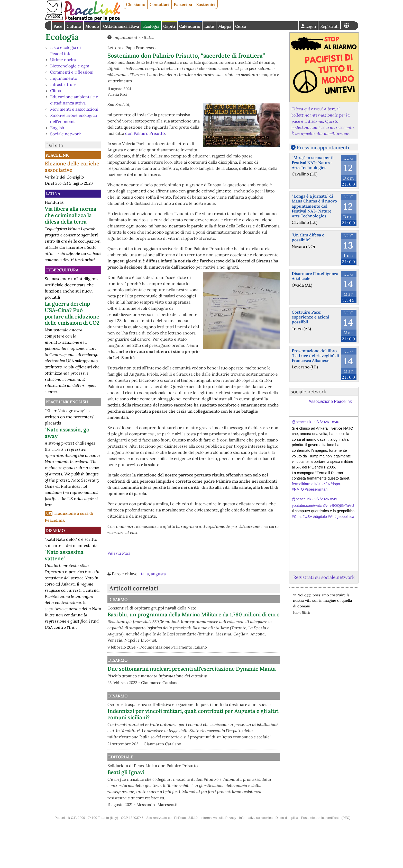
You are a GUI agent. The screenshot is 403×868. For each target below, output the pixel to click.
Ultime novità (63, 60)
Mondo (92, 26)
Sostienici (206, 4)
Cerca (241, 26)
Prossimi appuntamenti (323, 147)
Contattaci (159, 4)
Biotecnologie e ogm (70, 66)
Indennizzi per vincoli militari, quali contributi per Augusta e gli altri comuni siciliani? (219, 749)
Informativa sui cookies (256, 865)
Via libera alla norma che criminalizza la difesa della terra (71, 215)
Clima (56, 91)
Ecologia (151, 26)
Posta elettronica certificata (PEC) (326, 865)
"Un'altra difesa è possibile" (308, 237)
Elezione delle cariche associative (72, 167)
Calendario (190, 26)
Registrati (329, 26)
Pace (58, 26)
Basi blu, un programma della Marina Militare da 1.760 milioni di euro (218, 618)
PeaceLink (57, 155)
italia (144, 574)
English (57, 128)
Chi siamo (136, 4)
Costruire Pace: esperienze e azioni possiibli (310, 317)
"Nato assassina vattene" (64, 555)
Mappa (225, 26)
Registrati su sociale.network (324, 577)
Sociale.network (66, 134)
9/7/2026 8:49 (326, 499)
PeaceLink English (67, 402)
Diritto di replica (287, 865)
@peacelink (302, 422)
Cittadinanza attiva (121, 26)
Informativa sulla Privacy (218, 865)
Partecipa (183, 4)
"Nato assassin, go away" (67, 433)
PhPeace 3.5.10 (186, 865)
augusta (158, 574)
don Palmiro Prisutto (145, 133)
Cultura (74, 26)
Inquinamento (64, 78)
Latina (53, 193)
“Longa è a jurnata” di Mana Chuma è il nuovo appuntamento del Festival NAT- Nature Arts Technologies (314, 206)
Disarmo (55, 530)
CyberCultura (62, 270)
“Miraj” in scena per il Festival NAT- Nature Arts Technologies (313, 162)
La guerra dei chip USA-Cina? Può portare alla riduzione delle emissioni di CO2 (72, 313)
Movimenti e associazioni (74, 109)
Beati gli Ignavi (179, 813)
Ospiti (169, 26)
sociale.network (308, 392)
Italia (149, 37)
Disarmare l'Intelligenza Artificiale (315, 276)
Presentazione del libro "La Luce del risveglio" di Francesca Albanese (315, 356)
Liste (209, 26)
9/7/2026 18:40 (327, 422)
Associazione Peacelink (330, 401)
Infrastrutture (63, 84)
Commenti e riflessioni (72, 72)
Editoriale (173, 798)
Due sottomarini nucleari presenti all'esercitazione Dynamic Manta (204, 678)
